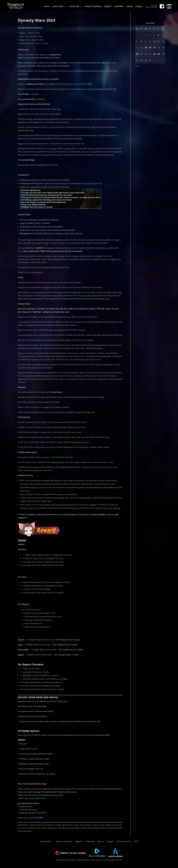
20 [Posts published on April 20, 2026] (137, 54)
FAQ (136, 841)
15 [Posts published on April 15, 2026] (146, 48)
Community (74, 6)
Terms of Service (124, 841)
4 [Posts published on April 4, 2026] (158, 35)
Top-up (129, 6)
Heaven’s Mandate (93, 6)
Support (139, 6)
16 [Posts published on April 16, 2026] (150, 48)
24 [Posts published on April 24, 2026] (155, 54)
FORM (43, 798)
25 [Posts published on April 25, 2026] (159, 54)
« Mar (137, 66)
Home (47, 6)
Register (108, 6)
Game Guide (58, 6)
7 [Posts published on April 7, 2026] (141, 41)
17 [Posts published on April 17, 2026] (155, 48)
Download (119, 6)
